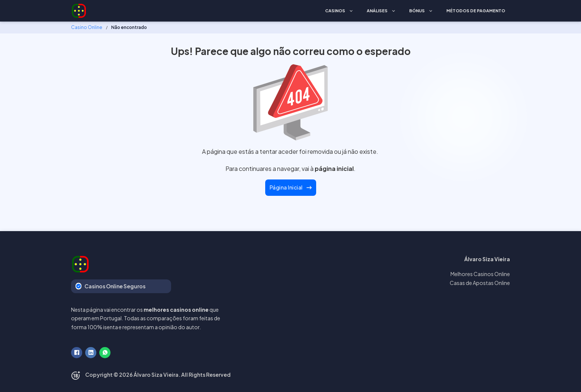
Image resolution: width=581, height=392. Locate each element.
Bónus (417, 11)
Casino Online (87, 27)
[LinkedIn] (91, 353)
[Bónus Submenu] (431, 11)
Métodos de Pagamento (476, 11)
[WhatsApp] (105, 353)
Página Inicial (291, 187)
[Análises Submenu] (394, 11)
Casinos (335, 11)
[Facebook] (77, 353)
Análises (377, 11)
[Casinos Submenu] (351, 11)
